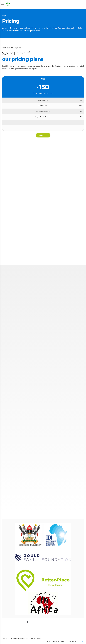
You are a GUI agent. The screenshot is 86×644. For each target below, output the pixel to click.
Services (64, 641)
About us (56, 641)
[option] (43, 568)
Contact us (72, 641)
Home (49, 641)
